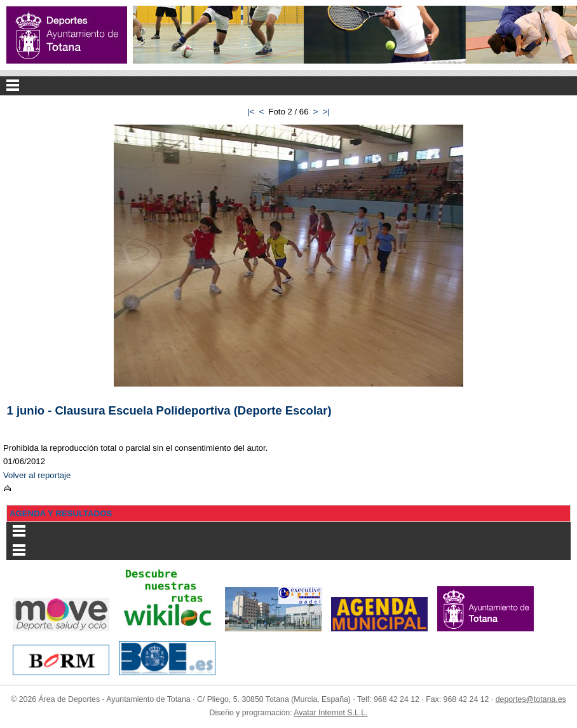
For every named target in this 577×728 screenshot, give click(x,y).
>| (326, 112)
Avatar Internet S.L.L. (330, 713)
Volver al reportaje (37, 475)
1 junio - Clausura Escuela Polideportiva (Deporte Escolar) (169, 410)
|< (251, 112)
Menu (288, 86)
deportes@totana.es (531, 699)
